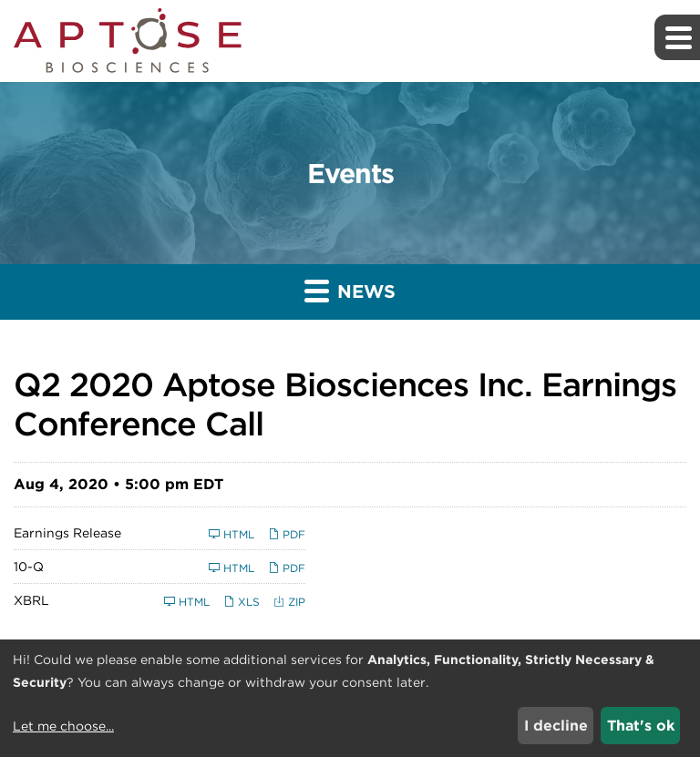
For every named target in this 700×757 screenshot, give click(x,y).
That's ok (641, 726)
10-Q (29, 567)
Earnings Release (67, 533)
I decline (556, 726)
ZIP (289, 602)
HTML (232, 534)
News (350, 290)
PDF (287, 534)
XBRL (31, 600)
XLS (242, 602)
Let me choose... (63, 726)
